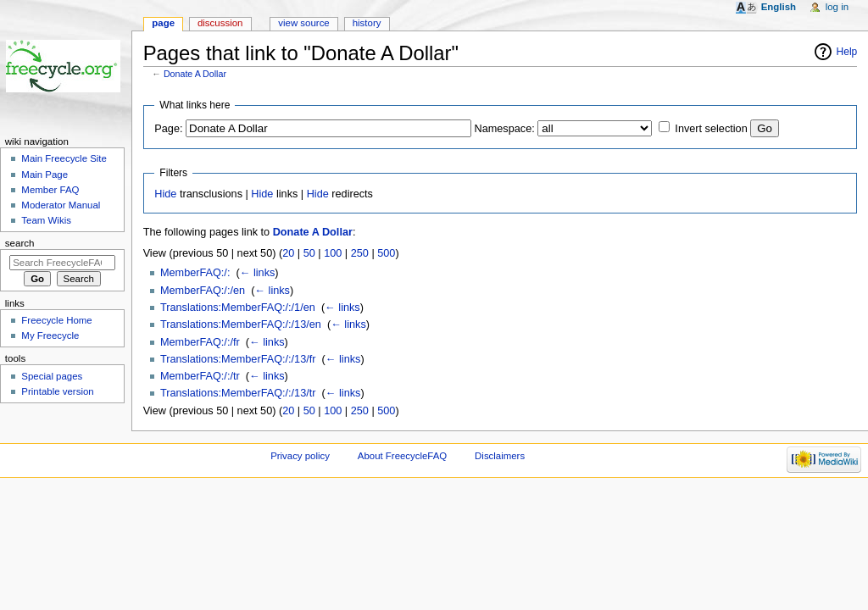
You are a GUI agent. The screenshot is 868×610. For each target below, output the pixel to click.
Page (163, 23)
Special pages (52, 376)
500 (386, 253)
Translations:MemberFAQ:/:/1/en (238, 308)
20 (288, 253)
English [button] (779, 7)
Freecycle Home (56, 320)
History (367, 23)
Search (20, 243)
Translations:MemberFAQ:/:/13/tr (238, 393)
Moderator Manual (61, 205)
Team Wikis (46, 220)
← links (258, 273)
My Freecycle (50, 335)
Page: (168, 129)
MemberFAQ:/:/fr (200, 342)
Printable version (57, 391)
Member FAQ (50, 190)
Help (847, 52)
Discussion (220, 23)
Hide (165, 194)
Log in (837, 7)
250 (360, 253)
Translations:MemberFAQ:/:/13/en (241, 324)
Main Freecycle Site (64, 158)
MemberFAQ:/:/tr (200, 376)
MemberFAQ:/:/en (203, 291)
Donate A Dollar (195, 74)
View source (303, 23)
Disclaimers (500, 456)
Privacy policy (300, 456)
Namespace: (505, 129)
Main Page (45, 175)
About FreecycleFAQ (402, 456)
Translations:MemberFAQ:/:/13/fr (238, 359)
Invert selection (711, 129)
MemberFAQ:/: (195, 273)
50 (309, 253)
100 (333, 253)
